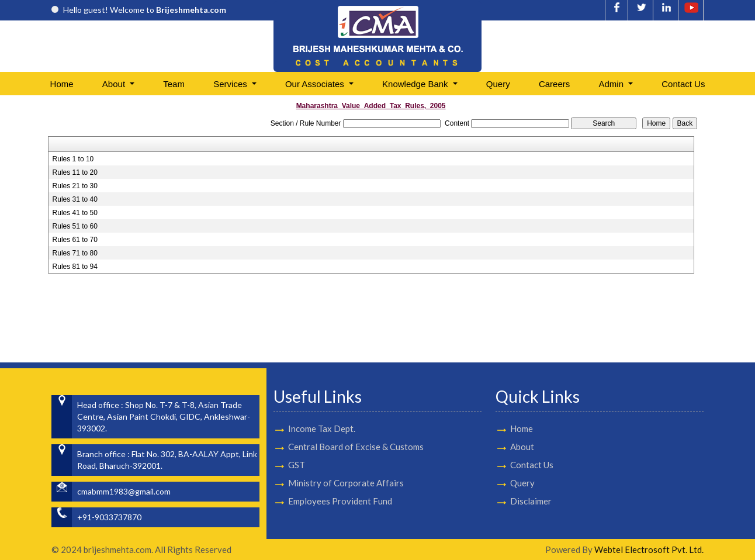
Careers (554, 84)
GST (297, 451)
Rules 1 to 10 (73, 159)
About (509, 447)
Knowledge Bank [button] (416, 84)
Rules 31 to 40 (75, 199)
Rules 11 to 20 (75, 172)
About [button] (115, 84)
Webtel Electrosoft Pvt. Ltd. (649, 549)
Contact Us (683, 84)
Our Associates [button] (316, 84)
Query (498, 84)
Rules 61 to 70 (75, 240)
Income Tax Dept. (322, 414)
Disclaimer (517, 501)
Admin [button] (613, 84)
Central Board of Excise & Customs (356, 433)
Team (174, 84)
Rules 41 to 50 (75, 213)
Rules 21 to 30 (75, 186)
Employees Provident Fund (340, 487)
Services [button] (231, 84)
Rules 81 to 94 (75, 267)
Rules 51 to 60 (75, 226)
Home (62, 84)
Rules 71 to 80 (75, 253)
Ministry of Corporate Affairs (346, 469)
